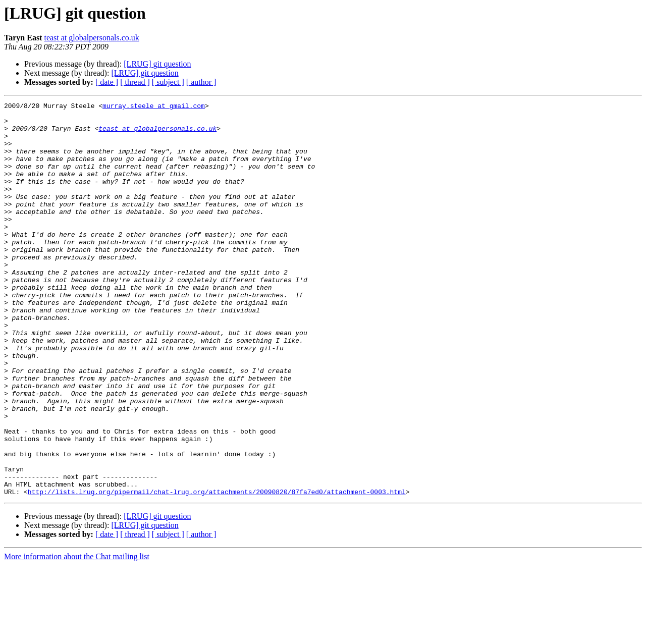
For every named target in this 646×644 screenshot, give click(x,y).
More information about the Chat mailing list (77, 635)
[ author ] (201, 82)
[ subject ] (168, 82)
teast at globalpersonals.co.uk (91, 38)
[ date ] (107, 82)
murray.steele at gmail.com (154, 107)
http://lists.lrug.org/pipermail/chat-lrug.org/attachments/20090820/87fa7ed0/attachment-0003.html (217, 570)
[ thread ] (135, 82)
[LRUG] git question (157, 64)
